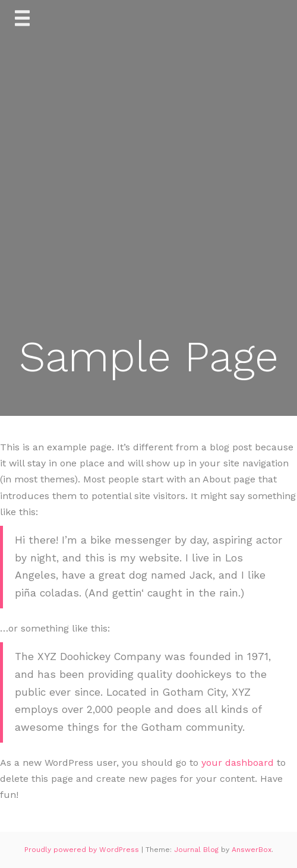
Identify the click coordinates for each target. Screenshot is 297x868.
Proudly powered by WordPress (83, 850)
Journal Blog (198, 850)
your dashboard (238, 763)
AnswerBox (252, 850)
